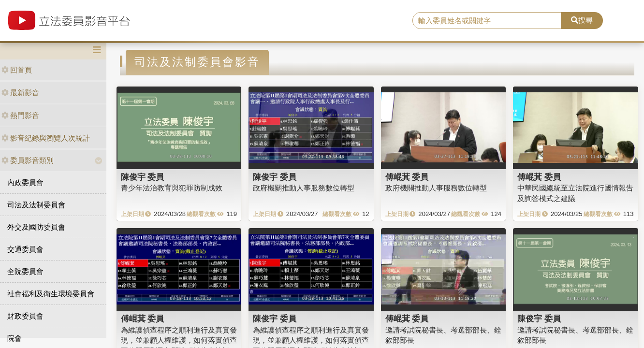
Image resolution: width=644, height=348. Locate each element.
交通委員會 (25, 249)
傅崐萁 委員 (407, 177)
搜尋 (582, 20)
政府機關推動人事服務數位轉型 (304, 188)
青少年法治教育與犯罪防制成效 (172, 188)
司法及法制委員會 (36, 205)
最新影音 (20, 93)
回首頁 (17, 70)
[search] (487, 21)
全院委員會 (25, 271)
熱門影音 (20, 115)
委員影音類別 (28, 160)
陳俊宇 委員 (143, 177)
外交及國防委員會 (36, 227)
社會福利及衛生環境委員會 (51, 294)
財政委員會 (25, 316)
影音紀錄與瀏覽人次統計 (46, 138)
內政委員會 (25, 182)
